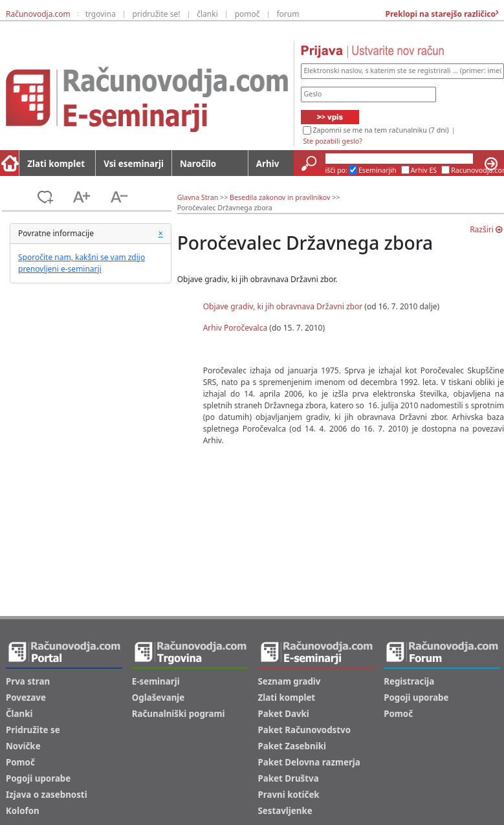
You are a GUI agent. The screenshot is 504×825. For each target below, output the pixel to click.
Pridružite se (33, 730)
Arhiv (268, 164)
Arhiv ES (424, 170)
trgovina (101, 14)
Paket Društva (289, 778)
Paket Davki (284, 714)
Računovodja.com (38, 14)
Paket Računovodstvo (305, 730)
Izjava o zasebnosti (47, 795)
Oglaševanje (159, 698)
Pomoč (20, 762)
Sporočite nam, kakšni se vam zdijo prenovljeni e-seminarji (82, 263)
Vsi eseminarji (134, 164)
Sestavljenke (285, 811)
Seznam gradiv (290, 681)
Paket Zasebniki (292, 746)
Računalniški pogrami (179, 714)
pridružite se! (157, 14)
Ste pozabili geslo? (332, 141)
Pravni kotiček (289, 795)
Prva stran (28, 681)
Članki (19, 714)
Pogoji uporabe (38, 778)
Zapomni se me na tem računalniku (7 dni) (380, 130)
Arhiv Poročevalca (236, 328)
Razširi (486, 229)
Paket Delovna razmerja (309, 762)
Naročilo (198, 164)
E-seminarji (156, 681)
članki (207, 14)
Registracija (409, 681)
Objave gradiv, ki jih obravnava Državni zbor (283, 306)
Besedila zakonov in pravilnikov (280, 197)
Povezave (26, 698)
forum (288, 14)
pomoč (247, 14)
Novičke (23, 746)
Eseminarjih (378, 170)
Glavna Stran (198, 197)
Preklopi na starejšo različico (439, 14)
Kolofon (23, 811)
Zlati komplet (56, 164)
